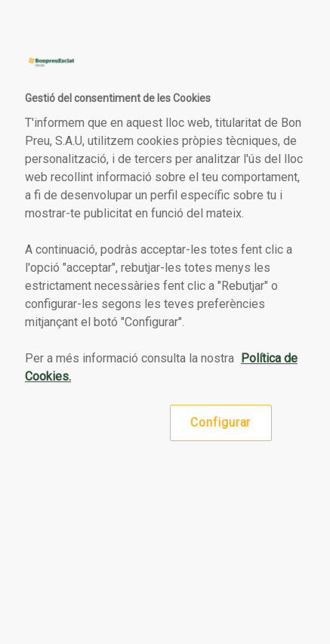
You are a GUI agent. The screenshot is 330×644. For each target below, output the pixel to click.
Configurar (221, 422)
